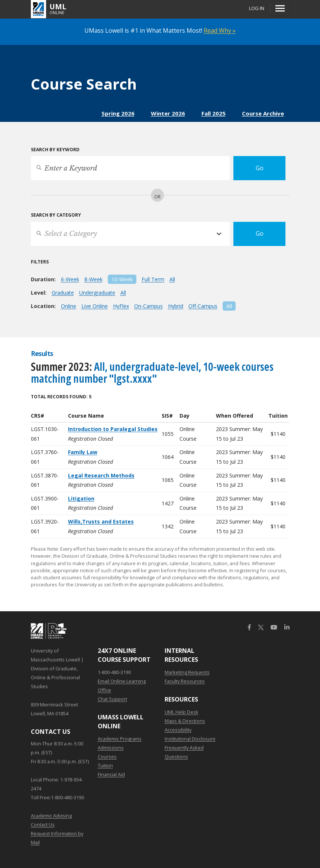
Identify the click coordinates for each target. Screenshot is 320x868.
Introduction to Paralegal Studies (113, 429)
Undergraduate (97, 293)
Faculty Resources (185, 681)
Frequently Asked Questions (184, 752)
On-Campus (148, 306)
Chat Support (112, 699)
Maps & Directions (185, 721)
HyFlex (121, 306)
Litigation (81, 498)
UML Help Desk (182, 712)
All (172, 279)
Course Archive (263, 113)
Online (69, 306)
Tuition (105, 765)
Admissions (111, 748)
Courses (107, 757)
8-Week (93, 279)
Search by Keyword (55, 150)
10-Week (122, 279)
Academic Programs (120, 739)
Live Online (95, 306)
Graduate (63, 293)
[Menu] (280, 8)
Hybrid (176, 306)
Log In (257, 8)
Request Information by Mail (57, 838)
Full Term (153, 279)
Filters (40, 262)
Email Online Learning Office (122, 686)
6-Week (70, 279)
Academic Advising (51, 816)
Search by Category (56, 215)
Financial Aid (111, 774)
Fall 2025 (214, 113)
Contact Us (43, 825)
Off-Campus (203, 306)
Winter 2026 (168, 113)
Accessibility (178, 730)
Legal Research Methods (101, 475)
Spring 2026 (118, 113)
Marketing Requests (187, 672)
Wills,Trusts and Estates (101, 522)
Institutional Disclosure (190, 739)
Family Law (83, 452)
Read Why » (220, 30)
